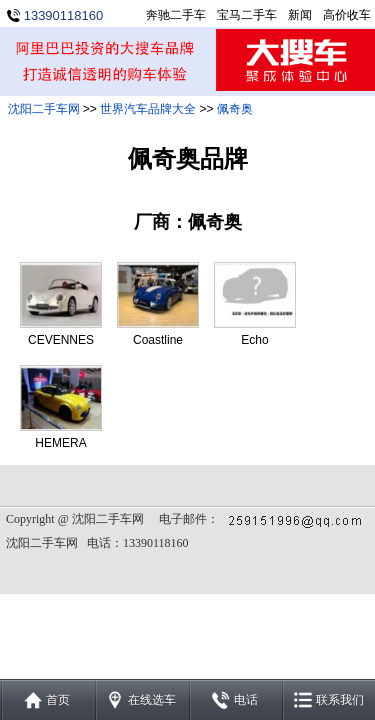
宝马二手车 (247, 15)
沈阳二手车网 (44, 109)
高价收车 (347, 15)
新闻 (300, 15)
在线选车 (152, 700)
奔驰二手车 (176, 15)
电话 (246, 700)
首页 (58, 700)
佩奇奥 (235, 109)
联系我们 (340, 700)
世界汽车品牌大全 (148, 109)
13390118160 (64, 15)
